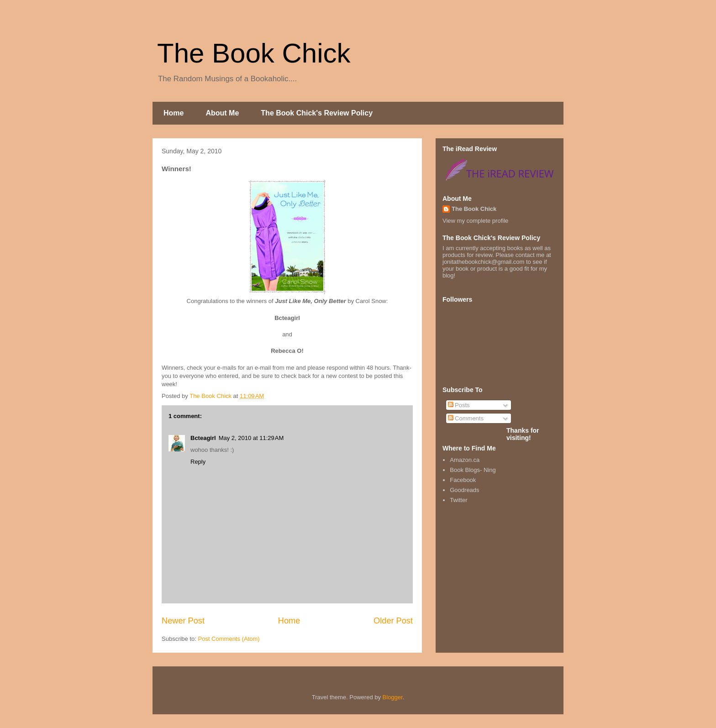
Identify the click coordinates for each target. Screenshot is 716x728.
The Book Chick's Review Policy (317, 113)
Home (174, 113)
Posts (459, 405)
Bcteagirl (203, 438)
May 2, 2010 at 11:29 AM (251, 438)
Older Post (393, 621)
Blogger (393, 697)
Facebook (463, 480)
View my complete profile (475, 221)
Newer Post (183, 621)
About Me (222, 113)
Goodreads (464, 490)
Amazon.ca (465, 460)
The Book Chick (254, 53)
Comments (466, 418)
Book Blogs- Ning (473, 470)
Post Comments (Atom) (229, 639)
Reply (198, 462)
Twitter (458, 500)
